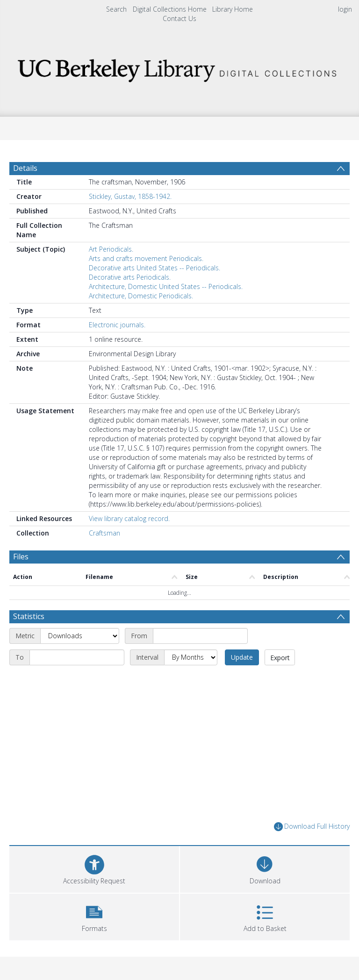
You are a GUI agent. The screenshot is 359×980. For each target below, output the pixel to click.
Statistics (29, 616)
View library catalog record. (129, 518)
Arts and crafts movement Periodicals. (146, 258)
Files (21, 557)
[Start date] (200, 636)
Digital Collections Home (170, 9)
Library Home (233, 9)
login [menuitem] (345, 9)
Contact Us (179, 18)
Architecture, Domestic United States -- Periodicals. (166, 286)
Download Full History (312, 827)
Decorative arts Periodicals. (130, 277)
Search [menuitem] (116, 9)
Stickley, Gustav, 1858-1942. (130, 196)
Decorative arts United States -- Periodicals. (154, 268)
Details (25, 168)
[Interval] (191, 657)
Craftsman (104, 533)
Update (242, 657)
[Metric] (80, 636)
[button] (94, 916)
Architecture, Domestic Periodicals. (141, 296)
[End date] (77, 657)
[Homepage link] (179, 68)
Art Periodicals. (111, 249)
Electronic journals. (117, 325)
